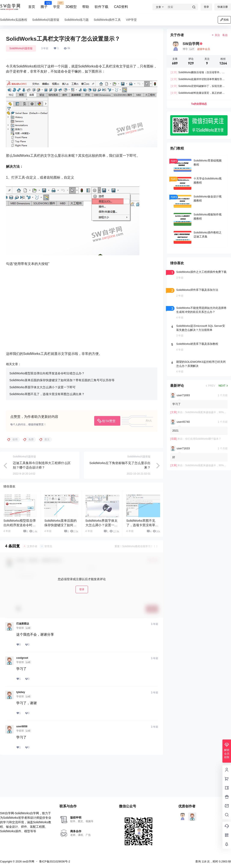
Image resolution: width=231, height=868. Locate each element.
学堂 (57, 5)
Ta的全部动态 (199, 104)
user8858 (22, 748)
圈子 (44, 5)
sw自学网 (28, 861)
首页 (32, 7)
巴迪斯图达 (23, 645)
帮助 (86, 7)
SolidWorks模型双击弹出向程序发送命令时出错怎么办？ (47, 395)
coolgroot (22, 679)
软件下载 (101, 7)
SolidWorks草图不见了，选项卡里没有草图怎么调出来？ (47, 415)
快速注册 (223, 7)
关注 (216, 35)
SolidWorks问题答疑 (21, 48)
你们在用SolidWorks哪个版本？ (203, 439)
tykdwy (21, 714)
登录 (206, 7)
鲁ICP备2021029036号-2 (55, 861)
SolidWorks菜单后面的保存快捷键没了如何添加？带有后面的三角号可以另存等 (62, 402)
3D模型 (71, 7)
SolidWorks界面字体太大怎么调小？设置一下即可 (42, 409)
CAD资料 (121, 7)
